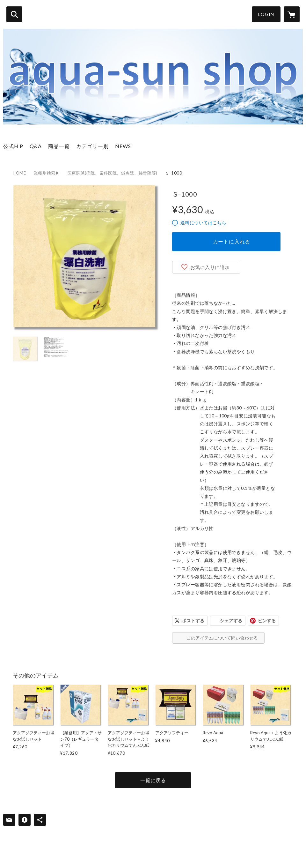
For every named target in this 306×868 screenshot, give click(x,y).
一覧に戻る (153, 780)
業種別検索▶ (47, 173)
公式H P (13, 146)
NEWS (123, 146)
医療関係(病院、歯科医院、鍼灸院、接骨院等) (113, 173)
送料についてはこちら (203, 223)
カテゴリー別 (92, 146)
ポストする (193, 621)
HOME (19, 173)
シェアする (231, 621)
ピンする (267, 621)
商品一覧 (59, 146)
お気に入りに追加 (210, 267)
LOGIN (266, 14)
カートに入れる (232, 241)
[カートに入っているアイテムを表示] (292, 14)
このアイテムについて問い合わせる (222, 638)
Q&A (36, 146)
